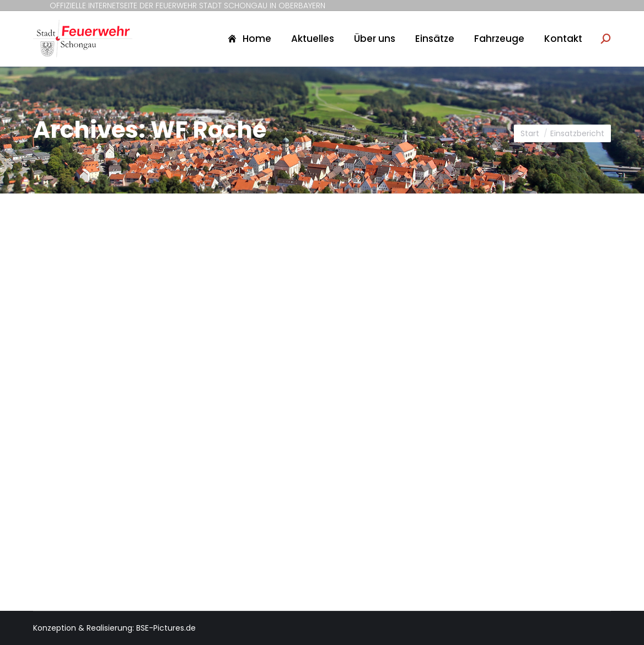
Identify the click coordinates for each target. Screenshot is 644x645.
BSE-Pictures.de (166, 628)
